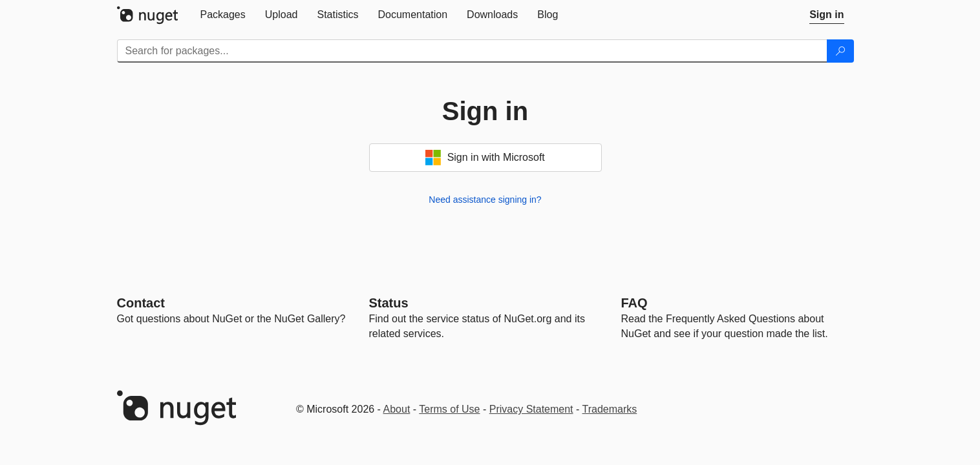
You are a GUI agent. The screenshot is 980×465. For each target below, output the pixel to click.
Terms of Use (449, 409)
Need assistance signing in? (485, 200)
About (397, 409)
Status (389, 303)
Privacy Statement (531, 409)
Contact (141, 303)
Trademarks (610, 409)
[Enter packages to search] (472, 51)
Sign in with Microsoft (485, 158)
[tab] (223, 15)
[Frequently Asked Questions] (634, 303)
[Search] (840, 51)
